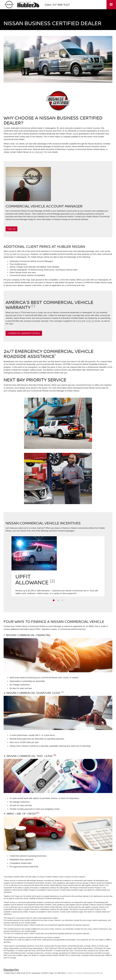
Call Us (11, 229)
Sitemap (86, 973)
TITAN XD (8, 254)
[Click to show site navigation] (111, 5)
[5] (62, 692)
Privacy (79, 973)
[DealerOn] (11, 970)
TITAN (79, 321)
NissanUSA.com (97, 973)
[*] (33, 306)
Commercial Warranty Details (24, 333)
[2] (52, 581)
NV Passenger (23, 254)
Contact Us (70, 973)
